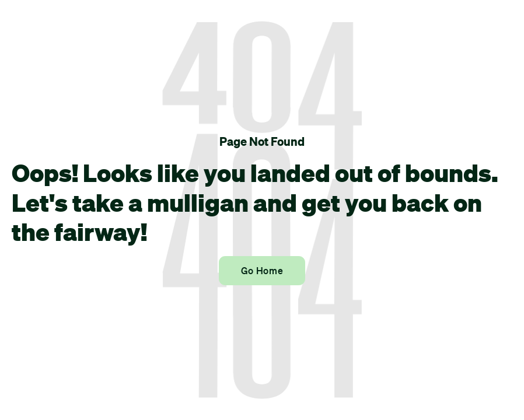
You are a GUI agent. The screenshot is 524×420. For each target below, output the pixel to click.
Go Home (262, 271)
